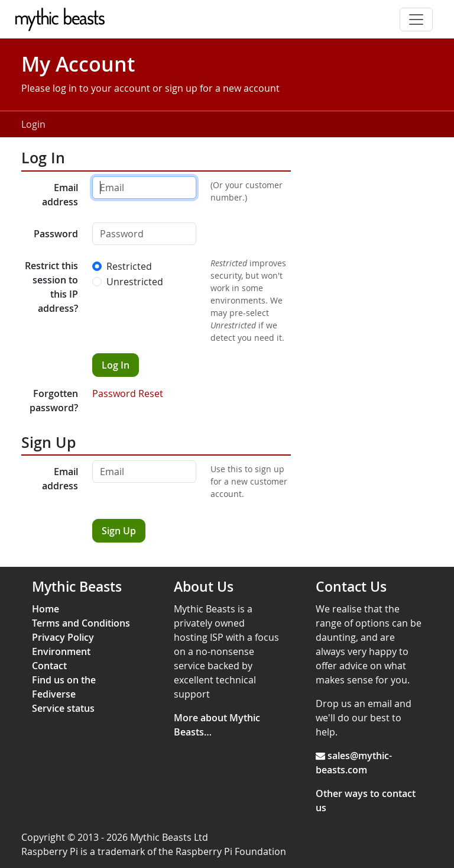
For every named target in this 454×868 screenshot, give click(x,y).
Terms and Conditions (81, 623)
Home (46, 609)
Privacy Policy (63, 637)
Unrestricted (135, 282)
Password (56, 234)
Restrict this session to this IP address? (51, 287)
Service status (63, 708)
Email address (60, 195)
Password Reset (128, 393)
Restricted (129, 266)
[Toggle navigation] (416, 20)
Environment (61, 651)
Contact (49, 666)
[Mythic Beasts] (63, 20)
